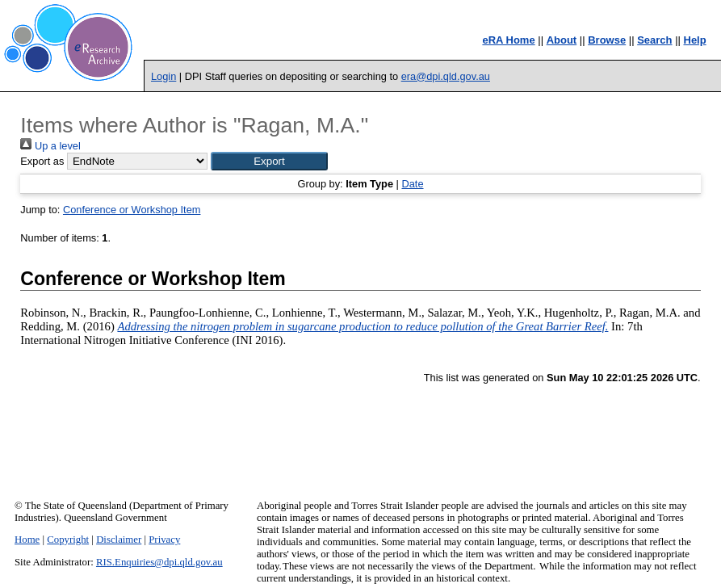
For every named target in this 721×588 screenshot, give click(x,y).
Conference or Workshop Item (132, 210)
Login (163, 76)
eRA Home (508, 40)
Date (412, 184)
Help (695, 40)
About (562, 40)
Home (27, 540)
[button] (269, 161)
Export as (42, 161)
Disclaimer (119, 540)
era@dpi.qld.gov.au (446, 76)
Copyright (68, 540)
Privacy (164, 540)
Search (654, 40)
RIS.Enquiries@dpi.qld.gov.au (159, 562)
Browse (607, 40)
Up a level (50, 146)
